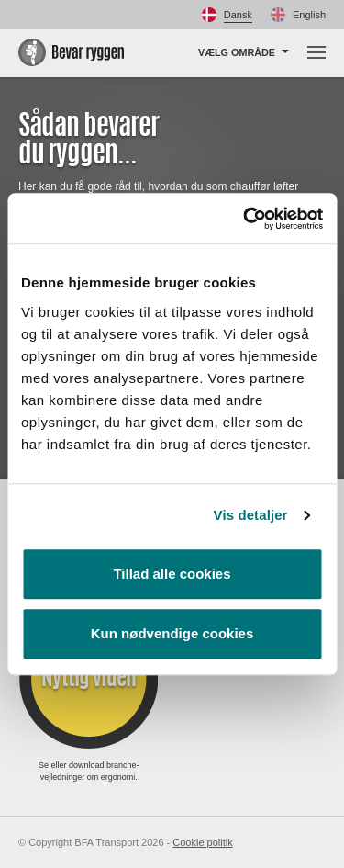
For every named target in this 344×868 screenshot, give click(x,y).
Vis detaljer (251, 515)
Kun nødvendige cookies (172, 633)
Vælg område (237, 52)
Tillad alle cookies (172, 574)
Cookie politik (202, 842)
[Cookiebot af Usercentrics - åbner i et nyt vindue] (245, 219)
